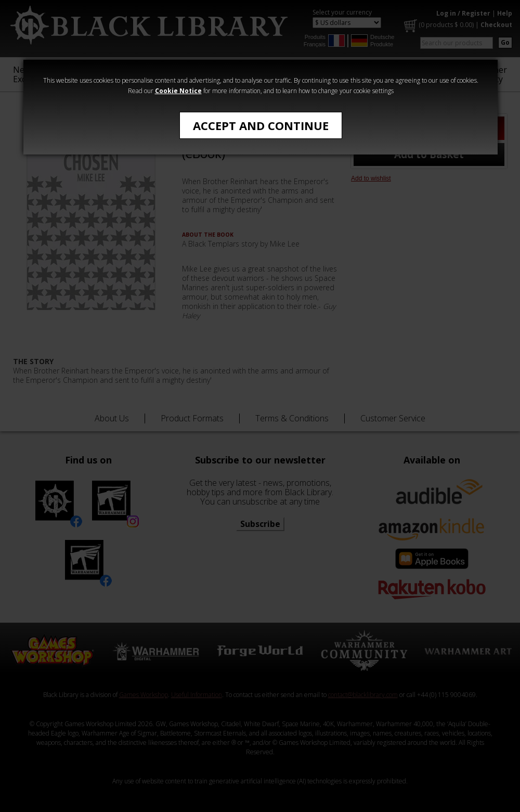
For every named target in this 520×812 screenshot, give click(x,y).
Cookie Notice (178, 91)
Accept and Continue (261, 125)
